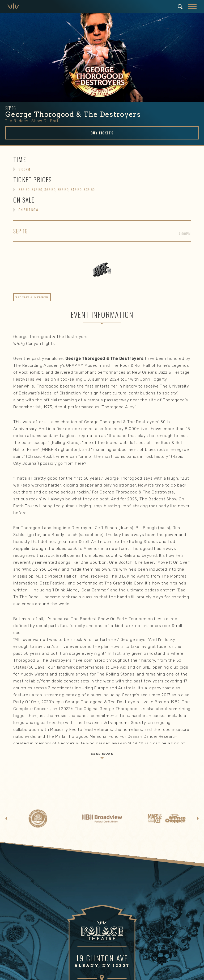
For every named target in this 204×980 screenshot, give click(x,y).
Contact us (138, 880)
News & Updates (143, 930)
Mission (135, 907)
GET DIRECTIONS (102, 679)
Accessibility (140, 830)
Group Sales (29, 825)
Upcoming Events (34, 813)
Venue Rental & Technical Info (155, 936)
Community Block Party (39, 907)
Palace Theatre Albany (13, 7)
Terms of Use (101, 974)
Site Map (121, 974)
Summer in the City (35, 901)
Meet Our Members (145, 875)
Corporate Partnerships (39, 869)
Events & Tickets (35, 802)
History (135, 901)
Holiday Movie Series (37, 913)
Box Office (27, 819)
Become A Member (32, 297)
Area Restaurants (144, 819)
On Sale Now (28, 210)
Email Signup (30, 836)
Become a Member (144, 863)
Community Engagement (42, 891)
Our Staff (137, 925)
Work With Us (140, 942)
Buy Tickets (102, 133)
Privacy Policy (78, 974)
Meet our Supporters (36, 875)
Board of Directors (145, 919)
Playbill (25, 880)
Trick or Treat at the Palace (42, 919)
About (135, 891)
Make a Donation (33, 863)
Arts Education (31, 925)
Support (27, 853)
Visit (133, 802)
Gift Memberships (144, 869)
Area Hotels (139, 825)
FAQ (132, 836)
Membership (140, 853)
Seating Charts (32, 830)
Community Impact (145, 913)
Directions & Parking (147, 813)
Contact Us (138, 948)
